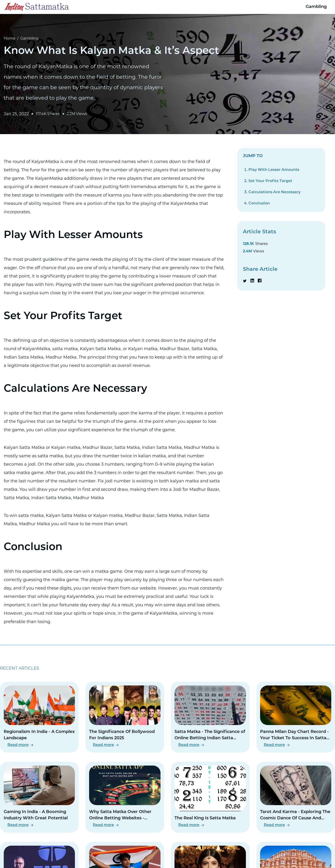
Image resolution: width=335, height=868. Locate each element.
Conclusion (259, 203)
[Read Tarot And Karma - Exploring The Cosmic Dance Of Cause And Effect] (296, 797)
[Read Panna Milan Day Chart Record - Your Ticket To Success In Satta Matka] (296, 717)
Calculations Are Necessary (275, 192)
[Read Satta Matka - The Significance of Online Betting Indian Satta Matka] (210, 717)
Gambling (316, 7)
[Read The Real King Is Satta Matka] (210, 797)
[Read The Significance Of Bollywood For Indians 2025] (125, 717)
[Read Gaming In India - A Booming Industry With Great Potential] (39, 797)
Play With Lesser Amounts (274, 170)
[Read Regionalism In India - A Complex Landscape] (39, 717)
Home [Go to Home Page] (10, 38)
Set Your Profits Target (270, 181)
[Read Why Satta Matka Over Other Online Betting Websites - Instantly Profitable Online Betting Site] (125, 797)
